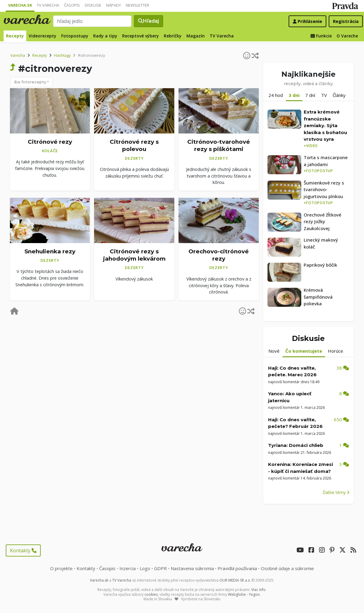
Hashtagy (62, 55)
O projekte (61, 568)
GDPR (160, 568)
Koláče (50, 151)
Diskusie (93, 5)
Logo (145, 568)
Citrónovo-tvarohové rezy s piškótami (219, 146)
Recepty (15, 36)
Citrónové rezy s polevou (134, 146)
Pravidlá (237, 568)
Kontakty (23, 550)
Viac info (258, 590)
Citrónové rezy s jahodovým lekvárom (134, 255)
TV (324, 95)
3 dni (294, 95)
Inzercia (128, 568)
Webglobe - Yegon (244, 594)
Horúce (336, 351)
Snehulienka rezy (50, 251)
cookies (151, 594)
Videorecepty (43, 36)
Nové (274, 351)
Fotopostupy (75, 36)
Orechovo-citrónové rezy (219, 255)
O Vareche (347, 36)
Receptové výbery (141, 36)
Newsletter (138, 5)
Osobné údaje (287, 568)
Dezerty (134, 158)
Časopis (72, 5)
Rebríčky (173, 36)
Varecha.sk (20, 5)
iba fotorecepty (30, 82)
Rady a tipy (105, 36)
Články (339, 95)
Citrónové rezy (50, 142)
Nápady (114, 5)
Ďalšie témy (336, 492)
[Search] (93, 21)
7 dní (310, 95)
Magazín (196, 36)
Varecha (18, 55)
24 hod (276, 95)
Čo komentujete (304, 351)
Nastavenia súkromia (192, 568)
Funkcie (321, 36)
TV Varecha (48, 5)
